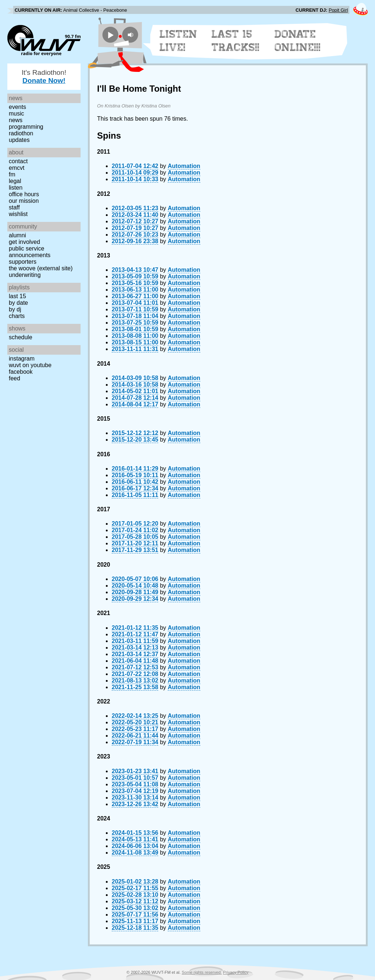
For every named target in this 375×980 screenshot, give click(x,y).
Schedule (21, 337)
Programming (26, 127)
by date (18, 303)
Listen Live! (179, 41)
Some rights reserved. (202, 972)
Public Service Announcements (30, 252)
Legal (15, 181)
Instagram (22, 359)
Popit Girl (338, 10)
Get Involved (24, 242)
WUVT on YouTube (30, 365)
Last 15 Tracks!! (236, 41)
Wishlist (18, 214)
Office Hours (24, 194)
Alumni (17, 235)
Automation (184, 166)
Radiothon (21, 133)
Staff (14, 207)
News (16, 120)
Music (16, 114)
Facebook (21, 372)
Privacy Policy (236, 972)
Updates (19, 140)
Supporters (23, 262)
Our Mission (24, 201)
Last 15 (17, 296)
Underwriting (25, 275)
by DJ (15, 309)
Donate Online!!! (298, 41)
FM (12, 174)
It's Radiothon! (44, 76)
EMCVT (17, 168)
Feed (14, 378)
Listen (16, 188)
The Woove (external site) (41, 268)
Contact (18, 161)
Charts (17, 316)
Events (17, 107)
